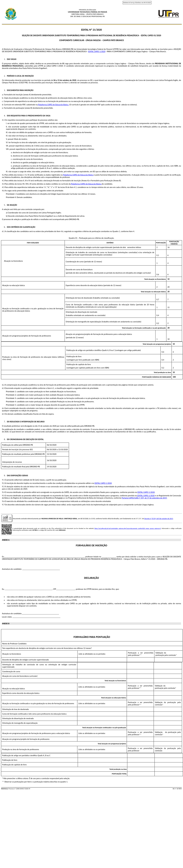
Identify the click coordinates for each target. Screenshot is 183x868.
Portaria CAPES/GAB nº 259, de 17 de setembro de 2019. (144, 498)
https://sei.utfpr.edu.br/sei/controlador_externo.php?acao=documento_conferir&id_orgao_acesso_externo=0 (127, 528)
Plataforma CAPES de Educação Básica (53, 105)
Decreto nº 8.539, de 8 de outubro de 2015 (159, 519)
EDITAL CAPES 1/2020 (97, 51)
